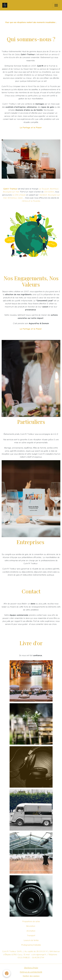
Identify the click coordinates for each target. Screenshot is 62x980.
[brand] (16, 5)
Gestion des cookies (31, 976)
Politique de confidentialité (31, 972)
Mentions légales (31, 968)
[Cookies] (7, 973)
